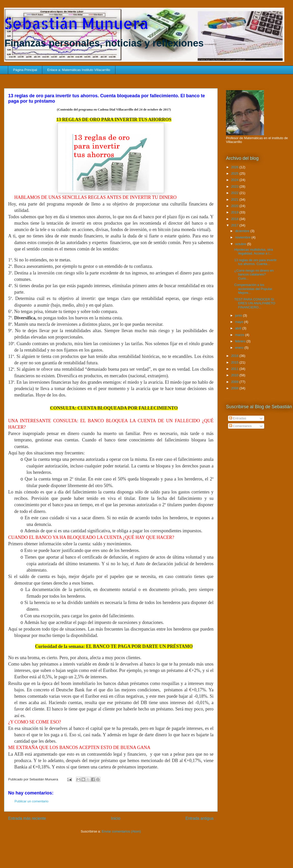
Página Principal (25, 70)
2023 (235, 186)
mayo (240, 322)
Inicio (116, 818)
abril (239, 328)
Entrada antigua (199, 818)
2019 (235, 212)
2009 (235, 382)
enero (240, 348)
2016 (235, 356)
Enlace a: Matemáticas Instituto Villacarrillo (79, 70)
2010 (235, 375)
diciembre (243, 231)
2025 (235, 173)
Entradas (238, 418)
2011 (235, 369)
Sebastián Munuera (76, 23)
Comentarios (240, 426)
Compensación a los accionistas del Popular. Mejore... (254, 289)
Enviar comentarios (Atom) (121, 831)
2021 (235, 200)
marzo (240, 335)
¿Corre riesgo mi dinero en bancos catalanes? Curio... (254, 274)
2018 (235, 219)
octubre (241, 244)
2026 (235, 167)
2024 (235, 180)
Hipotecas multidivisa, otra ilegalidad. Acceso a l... (254, 252)
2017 (235, 225)
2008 (235, 388)
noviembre (243, 237)
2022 (235, 193)
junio (239, 315)
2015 (235, 362)
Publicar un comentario (31, 801)
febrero (241, 341)
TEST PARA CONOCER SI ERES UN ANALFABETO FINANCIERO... (255, 303)
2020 (235, 206)
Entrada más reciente (27, 818)
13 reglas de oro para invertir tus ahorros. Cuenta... (255, 262)
